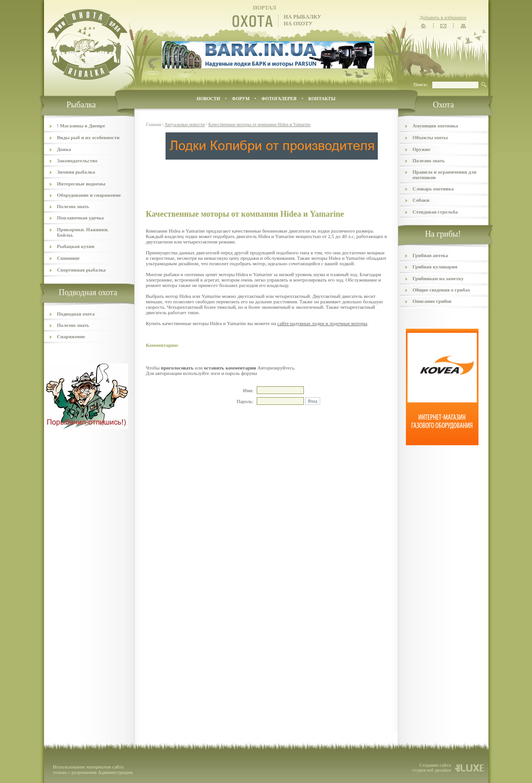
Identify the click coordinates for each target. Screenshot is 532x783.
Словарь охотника (433, 189)
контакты (322, 99)
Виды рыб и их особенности (88, 137)
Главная (154, 124)
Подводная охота (76, 314)
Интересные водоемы (81, 184)
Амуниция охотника (435, 126)
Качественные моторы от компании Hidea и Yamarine (259, 124)
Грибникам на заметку (438, 278)
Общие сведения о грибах (442, 290)
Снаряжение (71, 336)
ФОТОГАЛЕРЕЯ (279, 99)
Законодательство (77, 160)
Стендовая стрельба (435, 212)
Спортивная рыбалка (82, 270)
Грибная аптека (430, 255)
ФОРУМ (241, 99)
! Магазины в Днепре (81, 126)
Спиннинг (69, 258)
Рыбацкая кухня (76, 246)
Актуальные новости (185, 124)
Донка (64, 149)
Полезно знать (73, 206)
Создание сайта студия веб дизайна (431, 768)
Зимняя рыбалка (76, 172)
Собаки (421, 200)
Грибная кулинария (435, 267)
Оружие (422, 149)
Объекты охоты (430, 137)
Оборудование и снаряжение (89, 195)
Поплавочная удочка (81, 218)
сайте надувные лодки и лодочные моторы (322, 323)
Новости (208, 99)
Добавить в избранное (443, 17)
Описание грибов (432, 301)
